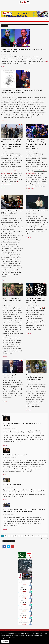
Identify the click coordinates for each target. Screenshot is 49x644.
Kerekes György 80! (9, 377)
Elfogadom (5, 641)
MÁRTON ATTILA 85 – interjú (13, 486)
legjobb (43, 310)
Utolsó (44, 538)
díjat (46, 63)
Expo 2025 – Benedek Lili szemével (15, 457)
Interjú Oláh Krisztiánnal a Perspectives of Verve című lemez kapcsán (35, 302)
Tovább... (4, 69)
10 (32, 538)
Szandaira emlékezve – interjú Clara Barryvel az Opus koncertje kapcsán (34, 379)
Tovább (38, 538)
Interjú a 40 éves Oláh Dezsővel (37, 213)
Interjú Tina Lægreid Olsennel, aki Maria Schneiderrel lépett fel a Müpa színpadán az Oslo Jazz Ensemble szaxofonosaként (37, 146)
